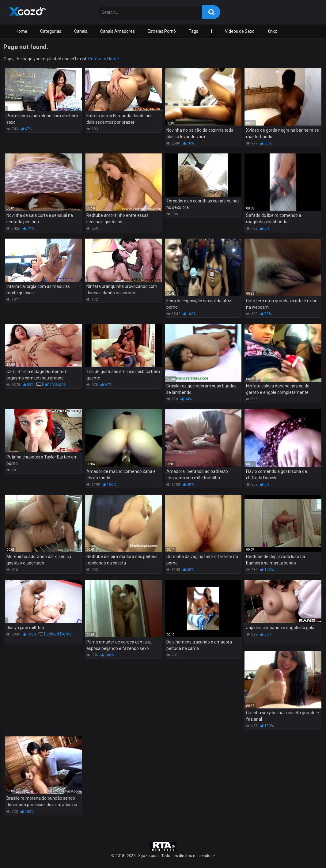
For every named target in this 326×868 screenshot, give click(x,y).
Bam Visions (54, 384)
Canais (81, 31)
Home (21, 31)
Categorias (51, 31)
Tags (193, 31)
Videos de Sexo (240, 31)
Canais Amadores (118, 31)
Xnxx (272, 31)
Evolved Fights (58, 634)
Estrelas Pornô (162, 31)
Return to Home (104, 59)
